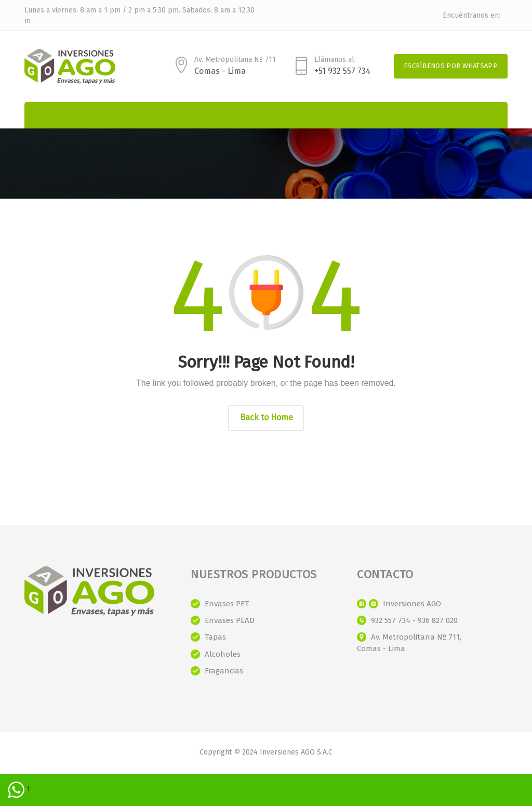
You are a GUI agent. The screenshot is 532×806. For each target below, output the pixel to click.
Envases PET (227, 604)
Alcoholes (223, 654)
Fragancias (224, 671)
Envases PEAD (230, 620)
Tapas (215, 637)
